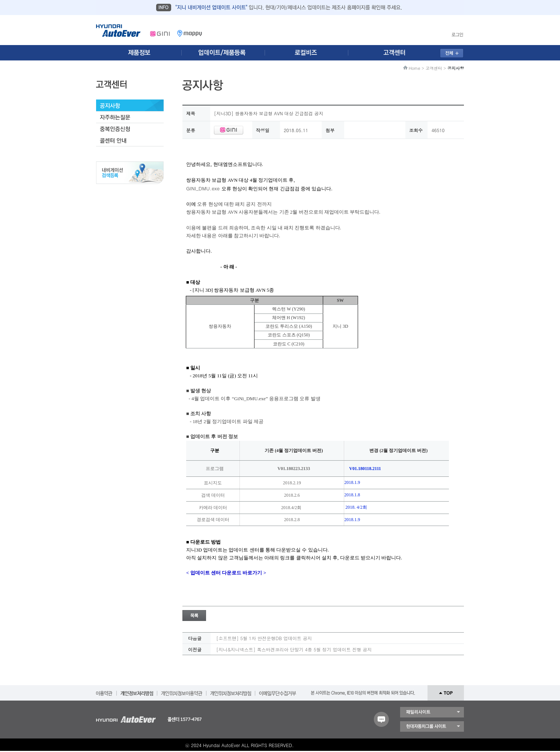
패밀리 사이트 (432, 712)
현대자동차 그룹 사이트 (432, 726)
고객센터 (434, 68)
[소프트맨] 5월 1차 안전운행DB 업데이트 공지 (264, 638)
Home (415, 68)
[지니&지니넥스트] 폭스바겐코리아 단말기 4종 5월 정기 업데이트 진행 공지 (294, 649)
